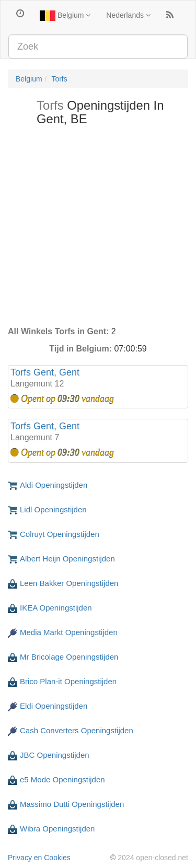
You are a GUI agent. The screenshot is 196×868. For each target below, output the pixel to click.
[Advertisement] (98, 228)
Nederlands (128, 15)
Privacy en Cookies (39, 858)
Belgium (65, 16)
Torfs (59, 79)
